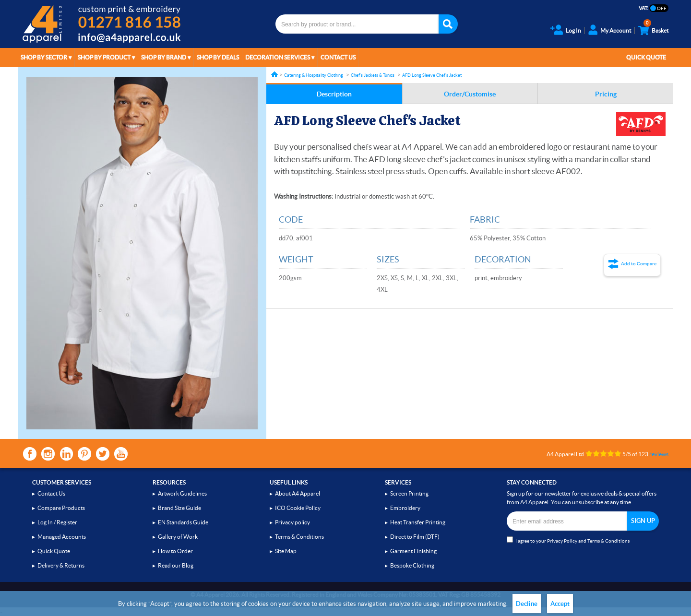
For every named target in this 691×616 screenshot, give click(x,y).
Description (334, 94)
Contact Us (338, 57)
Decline (527, 604)
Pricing (606, 94)
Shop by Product (104, 57)
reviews (659, 454)
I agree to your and (568, 540)
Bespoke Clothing (412, 565)
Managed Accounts (62, 537)
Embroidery (405, 508)
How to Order (175, 551)
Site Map (286, 551)
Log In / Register (57, 522)
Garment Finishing (413, 551)
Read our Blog (176, 565)
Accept (560, 604)
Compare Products (61, 508)
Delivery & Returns (61, 565)
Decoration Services (278, 57)
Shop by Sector (44, 57)
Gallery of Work (178, 537)
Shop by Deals (218, 57)
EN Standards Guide (183, 522)
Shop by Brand (164, 57)
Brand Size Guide (179, 508)
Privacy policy (292, 522)
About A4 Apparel (298, 493)
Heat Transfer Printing (418, 522)
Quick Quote (646, 57)
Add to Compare (639, 264)
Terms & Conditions (299, 537)
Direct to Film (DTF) (415, 537)
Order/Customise (470, 94)
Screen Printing (409, 493)
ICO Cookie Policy (298, 508)
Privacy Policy (562, 541)
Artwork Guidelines (182, 493)
